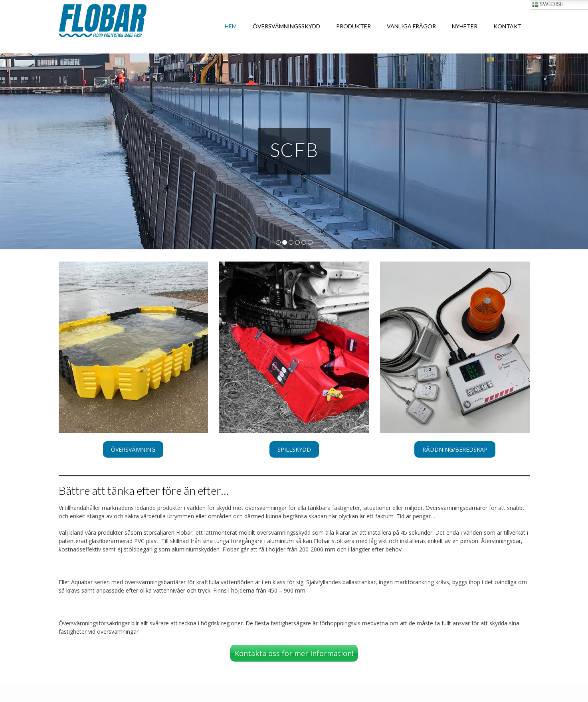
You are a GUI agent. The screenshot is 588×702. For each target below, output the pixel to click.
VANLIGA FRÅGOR (411, 26)
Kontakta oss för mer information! (294, 653)
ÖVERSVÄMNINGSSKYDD (286, 26)
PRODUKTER (353, 26)
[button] (133, 449)
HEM (231, 26)
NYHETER (465, 26)
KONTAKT (508, 26)
